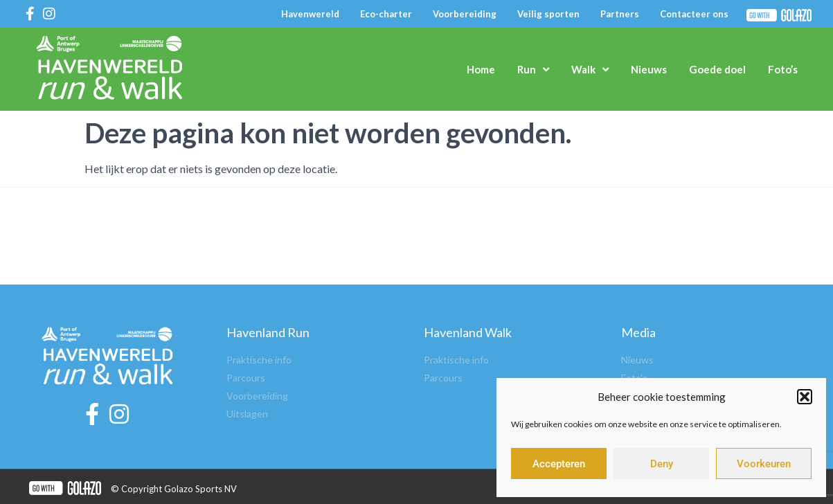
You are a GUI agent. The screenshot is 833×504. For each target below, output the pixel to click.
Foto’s (783, 69)
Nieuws (649, 69)
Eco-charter (386, 14)
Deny (662, 464)
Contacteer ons (694, 14)
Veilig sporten (548, 14)
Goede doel (717, 69)
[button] (805, 397)
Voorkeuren (764, 464)
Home (481, 69)
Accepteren (559, 464)
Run (533, 70)
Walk (590, 70)
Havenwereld (310, 14)
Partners (620, 14)
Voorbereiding (465, 14)
